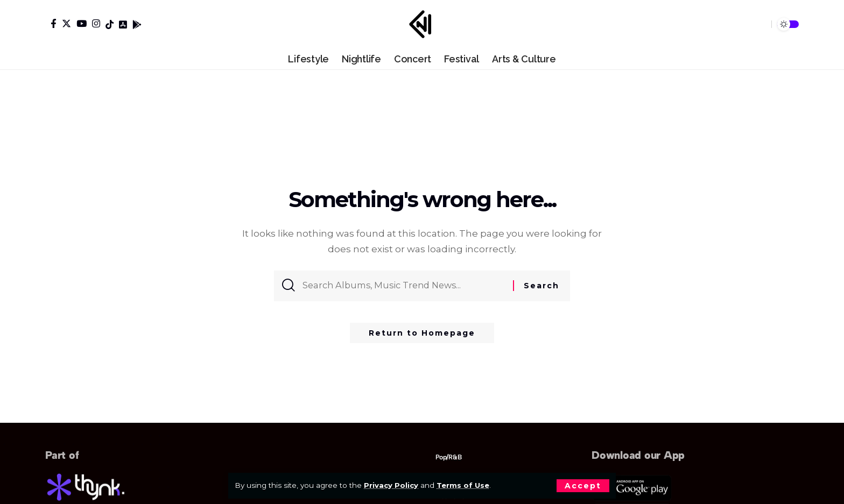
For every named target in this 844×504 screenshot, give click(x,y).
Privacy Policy (392, 485)
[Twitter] (66, 23)
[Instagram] (96, 23)
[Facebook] (54, 23)
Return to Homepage (422, 336)
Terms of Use (465, 485)
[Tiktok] (110, 24)
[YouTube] (82, 23)
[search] (759, 24)
